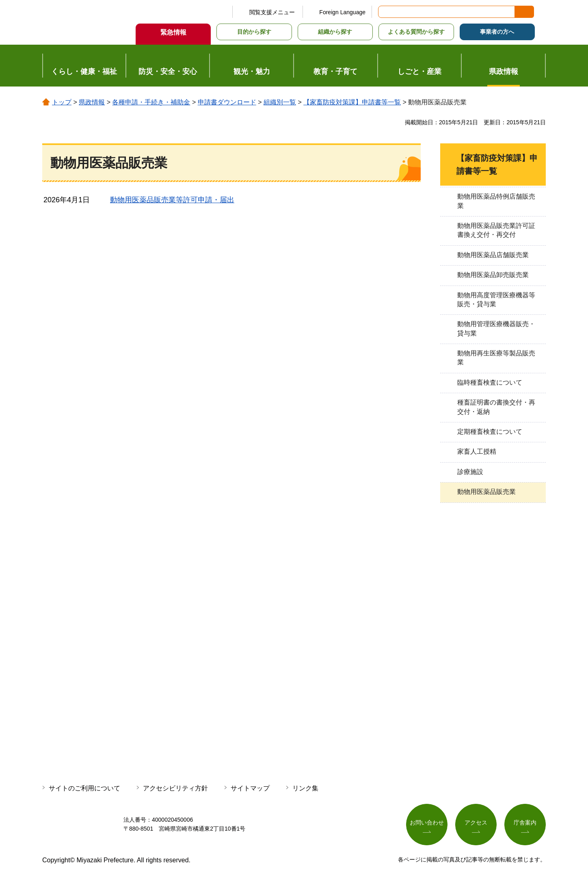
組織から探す (335, 32)
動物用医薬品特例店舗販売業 (496, 201)
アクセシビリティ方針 (175, 788)
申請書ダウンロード (227, 102)
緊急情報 (173, 32)
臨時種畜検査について (490, 382)
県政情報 (92, 102)
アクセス (476, 823)
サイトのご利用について (84, 788)
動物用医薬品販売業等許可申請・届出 (172, 200)
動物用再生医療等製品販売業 (496, 358)
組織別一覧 (280, 102)
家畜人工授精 (477, 451)
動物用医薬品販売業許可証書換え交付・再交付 (496, 230)
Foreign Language (342, 12)
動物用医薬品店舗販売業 (493, 255)
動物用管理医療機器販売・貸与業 (496, 328)
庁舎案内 (525, 823)
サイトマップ (250, 788)
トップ (62, 102)
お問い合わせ (427, 823)
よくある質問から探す (416, 32)
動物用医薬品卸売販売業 (493, 275)
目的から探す (254, 32)
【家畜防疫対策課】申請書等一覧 (352, 102)
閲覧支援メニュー (272, 12)
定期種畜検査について (490, 432)
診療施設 (470, 472)
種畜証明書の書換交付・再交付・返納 (496, 407)
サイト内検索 (385, 12)
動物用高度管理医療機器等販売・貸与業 (496, 300)
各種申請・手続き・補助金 (151, 102)
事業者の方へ (497, 32)
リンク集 (305, 788)
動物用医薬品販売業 (486, 492)
